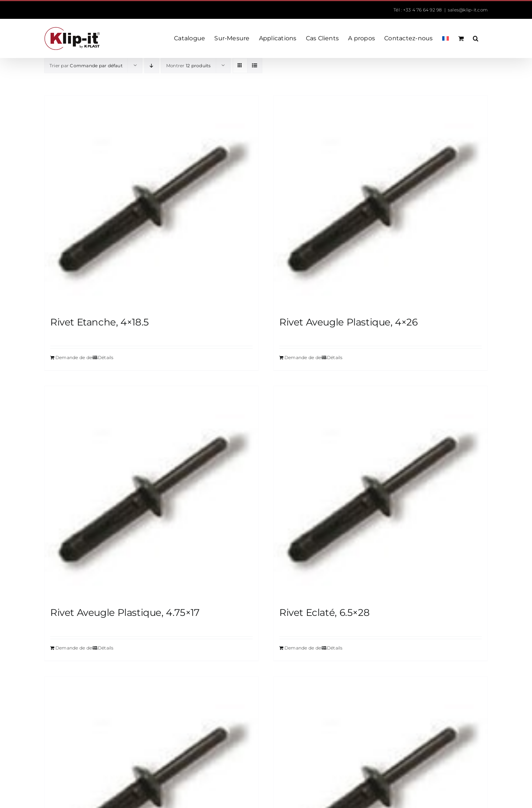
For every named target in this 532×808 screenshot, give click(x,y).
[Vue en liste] (255, 66)
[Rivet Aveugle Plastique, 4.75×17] (151, 493)
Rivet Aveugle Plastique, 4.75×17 (125, 613)
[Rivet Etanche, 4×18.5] (151, 202)
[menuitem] (446, 38)
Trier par (86, 66)
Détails (106, 357)
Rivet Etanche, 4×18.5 (100, 322)
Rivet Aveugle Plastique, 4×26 (349, 322)
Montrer (189, 66)
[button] (476, 38)
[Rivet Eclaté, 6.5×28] (381, 493)
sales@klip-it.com (468, 10)
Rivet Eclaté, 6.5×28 (324, 613)
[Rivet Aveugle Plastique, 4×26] (381, 202)
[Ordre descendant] (152, 66)
